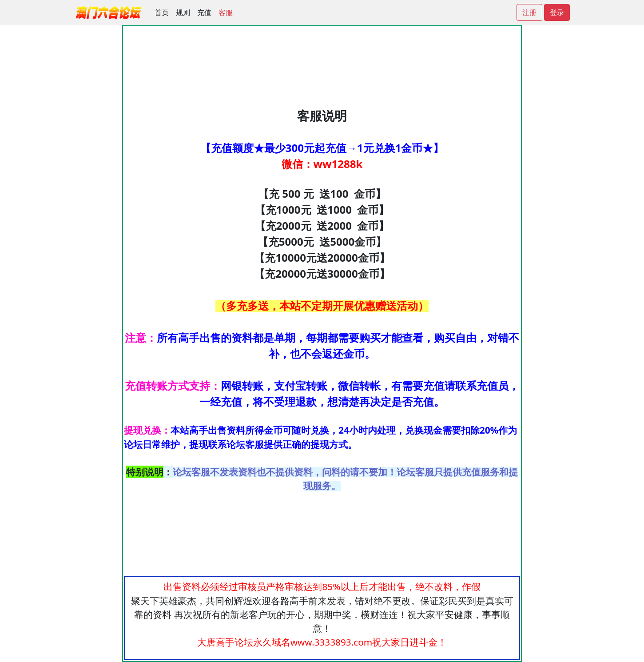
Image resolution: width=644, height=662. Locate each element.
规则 (183, 12)
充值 (204, 12)
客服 (226, 12)
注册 (529, 12)
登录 (557, 12)
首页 (162, 12)
